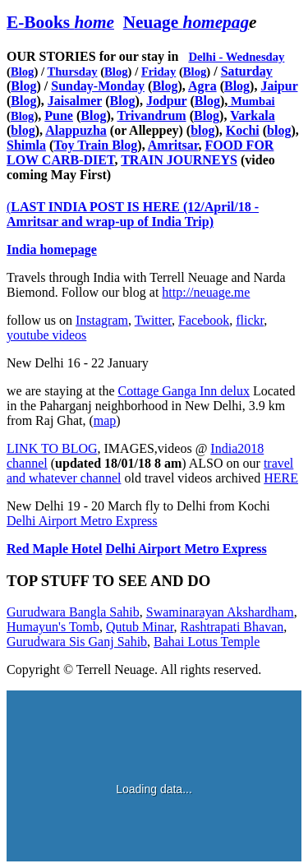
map (105, 420)
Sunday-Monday (98, 86)
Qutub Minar (140, 627)
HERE (281, 478)
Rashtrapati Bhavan (232, 627)
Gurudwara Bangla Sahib (73, 612)
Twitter (153, 320)
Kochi (243, 130)
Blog (23, 72)
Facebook (204, 320)
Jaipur (279, 86)
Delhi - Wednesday (236, 57)
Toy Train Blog (95, 145)
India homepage (52, 249)
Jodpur (167, 101)
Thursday (72, 72)
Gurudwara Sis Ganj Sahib (77, 642)
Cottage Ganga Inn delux (184, 391)
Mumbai (251, 101)
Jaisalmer (75, 101)
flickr (250, 320)
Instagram (102, 320)
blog (23, 130)
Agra (202, 86)
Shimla (26, 145)
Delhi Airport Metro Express (82, 521)
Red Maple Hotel (54, 549)
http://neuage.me (206, 292)
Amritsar (173, 145)
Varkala (253, 115)
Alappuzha (76, 130)
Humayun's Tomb (53, 627)
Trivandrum (151, 115)
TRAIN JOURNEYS (179, 160)
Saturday (247, 71)
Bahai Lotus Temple (207, 642)
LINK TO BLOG (52, 448)
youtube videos (46, 335)
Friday (159, 72)
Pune (59, 115)
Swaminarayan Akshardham (220, 612)
